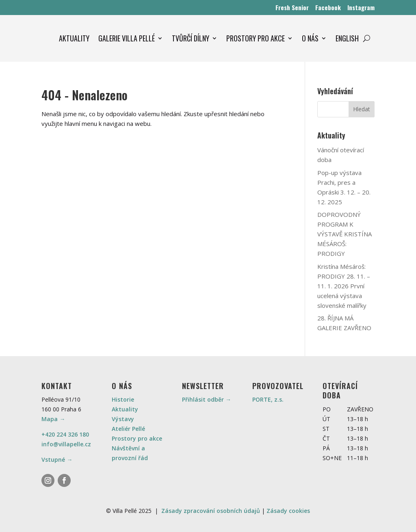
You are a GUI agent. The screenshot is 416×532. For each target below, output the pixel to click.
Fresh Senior (292, 7)
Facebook (328, 7)
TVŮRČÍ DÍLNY (191, 38)
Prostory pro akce (137, 438)
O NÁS (310, 38)
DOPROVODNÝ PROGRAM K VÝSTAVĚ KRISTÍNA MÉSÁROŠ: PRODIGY (344, 234)
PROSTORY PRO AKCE (256, 38)
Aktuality (125, 409)
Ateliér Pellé (128, 429)
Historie (123, 399)
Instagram (361, 7)
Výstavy (123, 419)
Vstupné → (57, 460)
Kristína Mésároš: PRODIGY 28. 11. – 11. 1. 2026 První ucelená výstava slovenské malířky (344, 286)
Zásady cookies (288, 511)
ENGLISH (347, 38)
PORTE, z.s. (268, 399)
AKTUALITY (74, 38)
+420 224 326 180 (65, 434)
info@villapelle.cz (66, 444)
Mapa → (53, 419)
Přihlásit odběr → (207, 399)
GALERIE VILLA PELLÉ (127, 38)
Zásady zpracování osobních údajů (211, 511)
